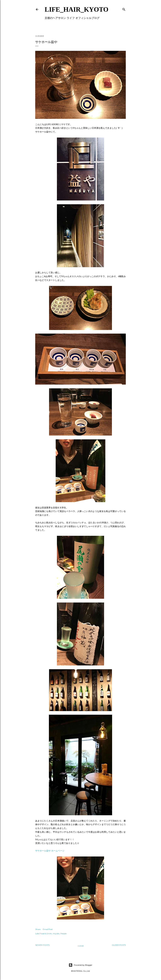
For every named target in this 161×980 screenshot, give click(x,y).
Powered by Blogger (80, 965)
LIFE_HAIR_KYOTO (76, 9)
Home (81, 946)
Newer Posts (42, 945)
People (63, 934)
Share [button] (38, 929)
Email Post (48, 929)
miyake (56, 934)
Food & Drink (46, 934)
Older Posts (119, 945)
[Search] (124, 9)
